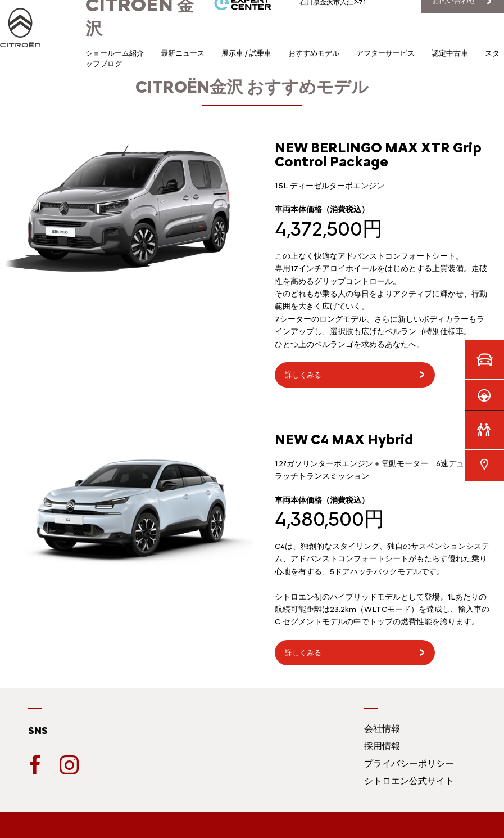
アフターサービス (385, 53)
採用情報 (382, 746)
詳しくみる (303, 375)
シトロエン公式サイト (409, 781)
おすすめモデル (314, 53)
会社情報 (382, 729)
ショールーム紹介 (115, 53)
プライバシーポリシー (409, 763)
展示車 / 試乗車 (246, 53)
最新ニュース (183, 53)
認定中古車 (450, 53)
